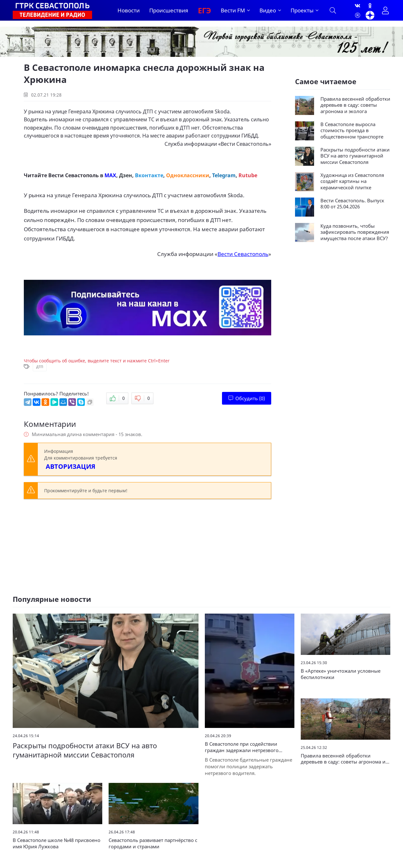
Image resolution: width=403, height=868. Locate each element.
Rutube (248, 175)
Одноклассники (188, 175)
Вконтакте (149, 175)
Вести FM (233, 10)
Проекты (302, 10)
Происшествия (169, 10)
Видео (268, 10)
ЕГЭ (205, 10)
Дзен (126, 175)
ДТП (40, 367)
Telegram (224, 175)
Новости (129, 10)
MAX (110, 175)
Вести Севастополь (245, 144)
